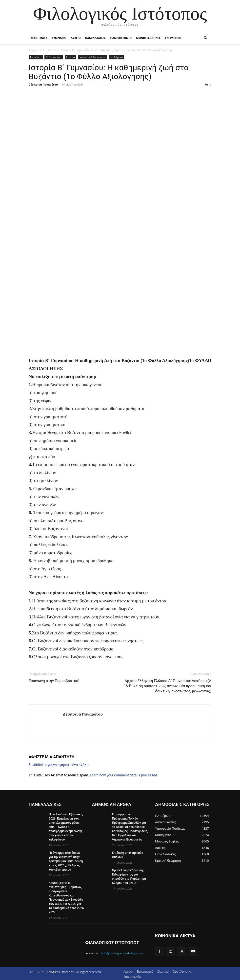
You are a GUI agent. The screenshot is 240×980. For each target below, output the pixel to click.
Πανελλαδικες (96, 38)
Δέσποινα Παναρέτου (43, 84)
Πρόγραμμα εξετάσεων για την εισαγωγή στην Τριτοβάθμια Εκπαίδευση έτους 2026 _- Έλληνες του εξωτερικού (66, 861)
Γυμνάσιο (50, 50)
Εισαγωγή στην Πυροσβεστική (54, 681)
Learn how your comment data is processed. (124, 775)
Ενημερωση (174, 38)
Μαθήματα (117, 57)
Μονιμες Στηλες (148, 38)
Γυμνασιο (59, 38)
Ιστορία (70, 57)
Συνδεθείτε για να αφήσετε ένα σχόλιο (59, 765)
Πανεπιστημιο (121, 38)
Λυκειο (76, 38)
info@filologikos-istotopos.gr (122, 952)
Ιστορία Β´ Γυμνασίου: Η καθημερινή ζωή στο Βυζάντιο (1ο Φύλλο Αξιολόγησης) (109, 72)
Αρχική (33, 50)
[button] (205, 38)
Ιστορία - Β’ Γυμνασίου (92, 57)
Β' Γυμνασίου (54, 57)
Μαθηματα (39, 38)
